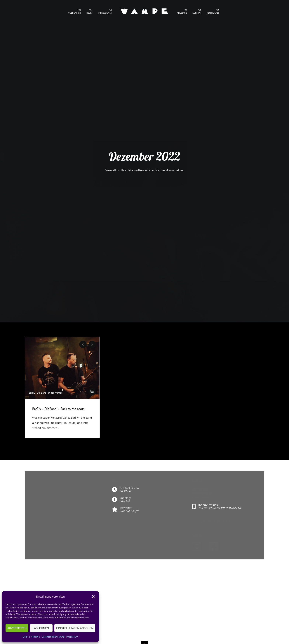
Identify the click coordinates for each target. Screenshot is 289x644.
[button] (93, 596)
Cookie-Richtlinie (31, 637)
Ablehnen (41, 628)
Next (92, 344)
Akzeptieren (17, 628)
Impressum (72, 637)
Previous (83, 344)
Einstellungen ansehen (75, 628)
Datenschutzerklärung (53, 637)
